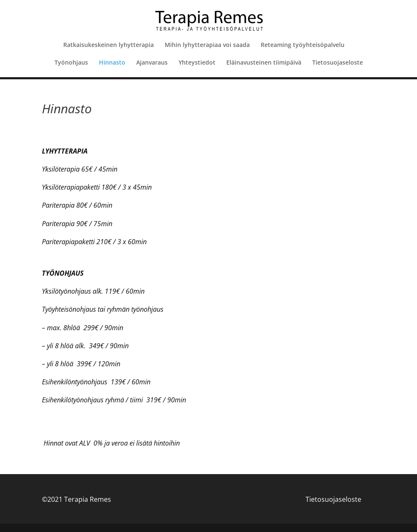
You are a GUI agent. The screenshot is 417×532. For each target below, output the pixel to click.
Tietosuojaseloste (338, 63)
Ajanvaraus (152, 63)
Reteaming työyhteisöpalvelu (303, 45)
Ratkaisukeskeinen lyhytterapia (109, 45)
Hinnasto (112, 63)
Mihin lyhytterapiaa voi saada (207, 45)
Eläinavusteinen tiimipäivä (264, 63)
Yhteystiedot (197, 63)
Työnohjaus (71, 63)
